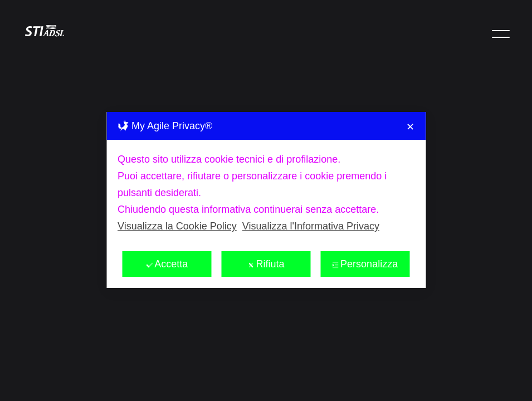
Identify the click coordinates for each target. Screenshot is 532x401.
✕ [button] (410, 106)
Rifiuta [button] (266, 243)
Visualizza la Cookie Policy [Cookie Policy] (177, 206)
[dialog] (266, 179)
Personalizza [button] (365, 243)
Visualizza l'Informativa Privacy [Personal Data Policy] (311, 206)
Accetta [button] (167, 243)
